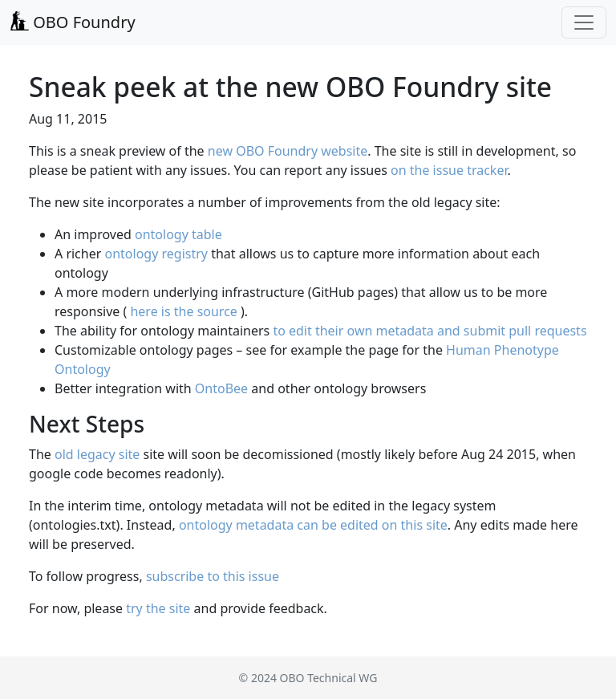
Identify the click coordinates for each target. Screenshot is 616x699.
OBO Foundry (73, 22)
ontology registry (156, 254)
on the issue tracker (449, 170)
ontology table (178, 234)
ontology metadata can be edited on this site (313, 525)
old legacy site (97, 454)
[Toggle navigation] (584, 22)
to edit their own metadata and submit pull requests (430, 331)
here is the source (183, 311)
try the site (158, 608)
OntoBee (221, 388)
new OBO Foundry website (288, 151)
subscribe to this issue (213, 576)
